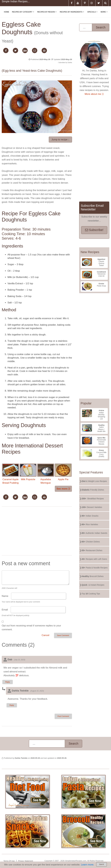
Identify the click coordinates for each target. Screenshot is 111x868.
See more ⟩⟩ (63, 489)
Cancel (45, 635)
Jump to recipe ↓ (60, 140)
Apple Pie (63, 472)
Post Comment (63, 716)
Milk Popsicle (28, 472)
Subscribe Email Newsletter (92, 207)
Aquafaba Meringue (46, 474)
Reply (8, 682)
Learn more (87, 865)
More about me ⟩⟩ (94, 94)
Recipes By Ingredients (72, 14)
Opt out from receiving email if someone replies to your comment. (31, 628)
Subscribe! (94, 230)
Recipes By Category (24, 14)
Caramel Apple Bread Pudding (11, 474)
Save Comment (63, 635)
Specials (93, 14)
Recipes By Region (48, 14)
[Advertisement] (37, 532)
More (105, 14)
